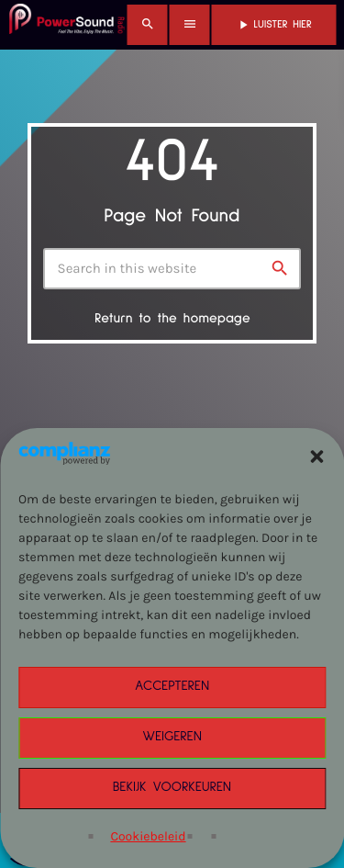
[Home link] (67, 25)
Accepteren (172, 687)
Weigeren (172, 737)
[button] (316, 457)
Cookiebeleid (148, 836)
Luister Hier (274, 25)
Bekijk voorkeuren (172, 788)
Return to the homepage (172, 319)
